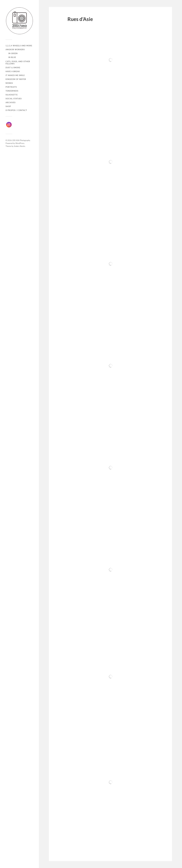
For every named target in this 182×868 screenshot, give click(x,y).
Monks (9, 83)
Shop (8, 106)
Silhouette (12, 95)
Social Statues (14, 99)
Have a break (13, 71)
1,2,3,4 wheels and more (19, 46)
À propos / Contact (16, 110)
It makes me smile (15, 75)
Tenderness (12, 91)
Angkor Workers (15, 50)
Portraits (11, 87)
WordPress (20, 143)
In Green (13, 53)
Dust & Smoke (13, 68)
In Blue (12, 57)
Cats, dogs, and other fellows (18, 63)
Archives (11, 102)
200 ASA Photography (21, 140)
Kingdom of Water (16, 79)
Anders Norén (19, 146)
